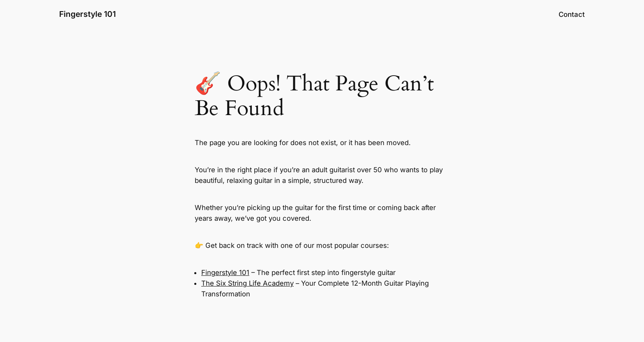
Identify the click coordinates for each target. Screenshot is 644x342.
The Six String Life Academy (247, 283)
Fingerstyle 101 (87, 14)
